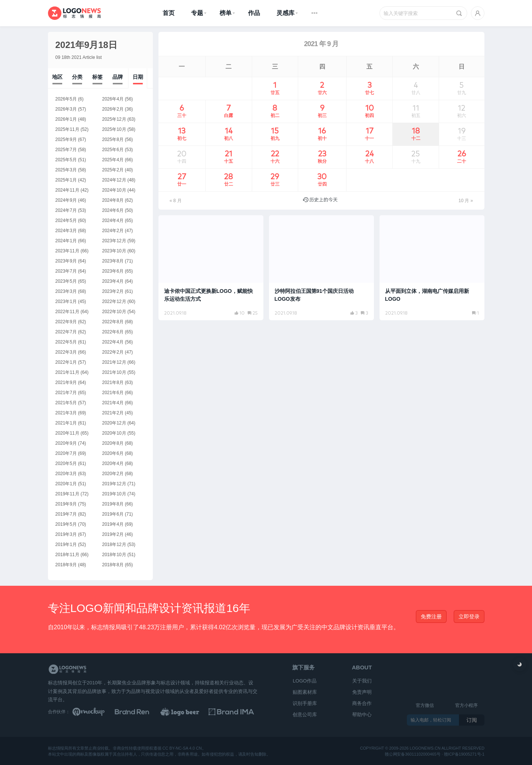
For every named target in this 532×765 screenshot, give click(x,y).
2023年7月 (66, 271)
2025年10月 (114, 129)
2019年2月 (113, 534)
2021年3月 (66, 413)
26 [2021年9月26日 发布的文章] (462, 157)
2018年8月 (113, 565)
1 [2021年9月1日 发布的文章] (275, 88)
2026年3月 (66, 109)
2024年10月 (114, 190)
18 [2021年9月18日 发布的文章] (416, 134)
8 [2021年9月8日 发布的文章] (275, 111)
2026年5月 (66, 99)
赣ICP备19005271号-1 (464, 754)
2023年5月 (66, 281)
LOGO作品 (305, 681)
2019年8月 (113, 504)
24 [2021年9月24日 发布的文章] (370, 157)
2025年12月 (114, 119)
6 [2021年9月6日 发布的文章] (182, 111)
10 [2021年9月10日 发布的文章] (370, 111)
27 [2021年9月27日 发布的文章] (182, 180)
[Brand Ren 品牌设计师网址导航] (142, 712)
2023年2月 (113, 291)
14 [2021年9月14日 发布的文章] (229, 134)
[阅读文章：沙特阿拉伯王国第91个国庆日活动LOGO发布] (321, 268)
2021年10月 (114, 372)
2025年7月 (66, 150)
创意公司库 (305, 715)
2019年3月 (66, 534)
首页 (169, 13)
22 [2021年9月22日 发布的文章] (275, 157)
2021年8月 (113, 382)
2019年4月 (113, 524)
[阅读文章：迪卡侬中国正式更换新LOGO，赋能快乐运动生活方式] (211, 268)
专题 (197, 13)
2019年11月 (67, 494)
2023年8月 (113, 261)
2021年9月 (66, 382)
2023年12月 (114, 241)
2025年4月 (113, 160)
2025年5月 (66, 160)
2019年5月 (66, 524)
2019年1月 (66, 544)
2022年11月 (67, 312)
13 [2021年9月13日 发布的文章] (182, 134)
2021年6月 (113, 393)
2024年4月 (113, 220)
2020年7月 (66, 453)
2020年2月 (113, 474)
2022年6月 (113, 332)
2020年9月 (66, 443)
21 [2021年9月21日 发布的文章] (229, 157)
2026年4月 (113, 99)
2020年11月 (67, 433)
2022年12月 (114, 301)
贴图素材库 (305, 692)
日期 (138, 77)
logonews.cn (425, 748)
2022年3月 (66, 352)
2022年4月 (113, 342)
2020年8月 (113, 443)
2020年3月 (66, 474)
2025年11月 (67, 129)
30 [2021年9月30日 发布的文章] (322, 180)
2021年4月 (113, 403)
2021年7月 (66, 393)
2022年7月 (66, 332)
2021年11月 (67, 372)
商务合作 (362, 703)
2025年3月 (66, 170)
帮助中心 (362, 715)
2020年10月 (114, 433)
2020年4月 (113, 463)
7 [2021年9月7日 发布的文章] (229, 111)
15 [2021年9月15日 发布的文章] (275, 134)
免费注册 (431, 616)
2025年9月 (66, 139)
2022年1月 (66, 362)
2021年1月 (66, 423)
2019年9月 (66, 504)
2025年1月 (66, 180)
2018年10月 (114, 555)
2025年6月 (113, 150)
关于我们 (362, 681)
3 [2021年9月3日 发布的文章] (370, 88)
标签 (97, 77)
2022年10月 (114, 312)
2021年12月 (114, 362)
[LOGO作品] (188, 712)
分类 (77, 77)
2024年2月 (113, 231)
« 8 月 (176, 201)
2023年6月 (113, 271)
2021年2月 (113, 413)
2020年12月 (114, 423)
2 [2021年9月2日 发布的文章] (322, 88)
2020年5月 (66, 463)
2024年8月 (113, 200)
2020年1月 (66, 484)
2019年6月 (113, 514)
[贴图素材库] (96, 712)
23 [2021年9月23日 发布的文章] (322, 157)
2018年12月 (114, 544)
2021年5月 (66, 403)
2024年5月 (66, 220)
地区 (57, 77)
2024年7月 (66, 210)
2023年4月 (113, 281)
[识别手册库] (235, 712)
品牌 (118, 77)
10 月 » (466, 201)
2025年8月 (113, 139)
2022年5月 (66, 342)
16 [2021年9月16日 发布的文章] (322, 134)
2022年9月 (66, 322)
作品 (254, 13)
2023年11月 (67, 251)
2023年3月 (66, 291)
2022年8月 (113, 322)
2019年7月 (66, 514)
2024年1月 (66, 241)
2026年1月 (66, 119)
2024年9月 (66, 200)
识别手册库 (305, 703)
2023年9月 (66, 261)
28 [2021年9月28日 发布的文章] (229, 180)
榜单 (226, 13)
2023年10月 (114, 251)
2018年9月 (66, 565)
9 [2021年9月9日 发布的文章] (322, 111)
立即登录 (469, 616)
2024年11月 (67, 190)
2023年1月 (66, 301)
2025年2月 (113, 170)
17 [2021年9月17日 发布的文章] (370, 134)
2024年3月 (66, 231)
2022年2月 (113, 352)
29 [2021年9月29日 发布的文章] (275, 180)
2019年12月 (114, 484)
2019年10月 (114, 494)
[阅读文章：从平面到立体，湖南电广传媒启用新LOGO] (432, 268)
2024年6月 (113, 210)
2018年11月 (67, 555)
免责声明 (362, 692)
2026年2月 (113, 109)
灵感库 (285, 13)
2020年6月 (113, 453)
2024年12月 (114, 180)
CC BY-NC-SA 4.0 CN (182, 748)
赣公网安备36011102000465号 (413, 754)
